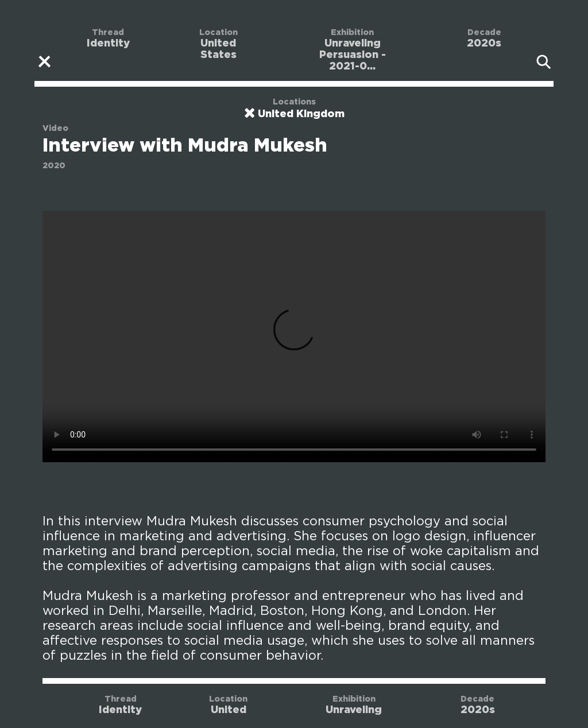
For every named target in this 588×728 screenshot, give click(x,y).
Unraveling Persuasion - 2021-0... (353, 55)
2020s (484, 44)
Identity (108, 44)
